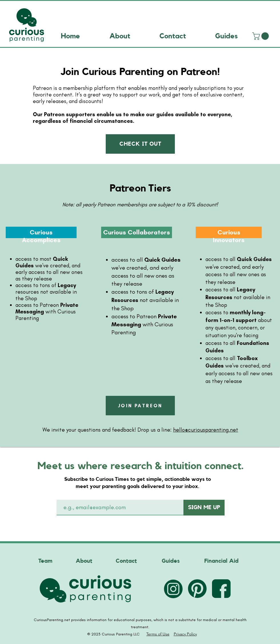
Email (68, 493)
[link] (261, 36)
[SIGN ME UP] (204, 508)
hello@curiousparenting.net (206, 430)
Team (45, 561)
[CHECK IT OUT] (140, 144)
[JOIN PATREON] (140, 406)
